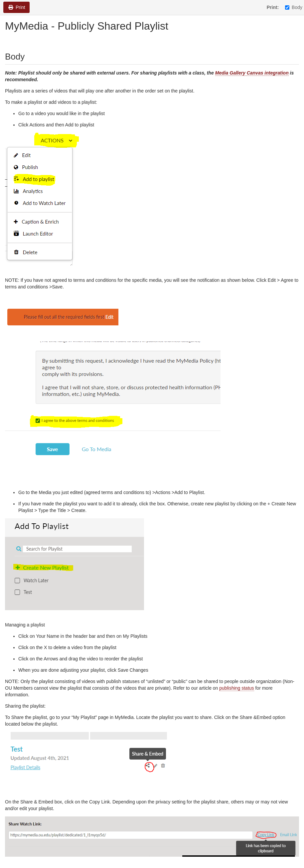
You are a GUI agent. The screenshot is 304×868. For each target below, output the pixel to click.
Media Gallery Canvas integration (252, 73)
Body (294, 7)
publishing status (236, 688)
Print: (273, 7)
